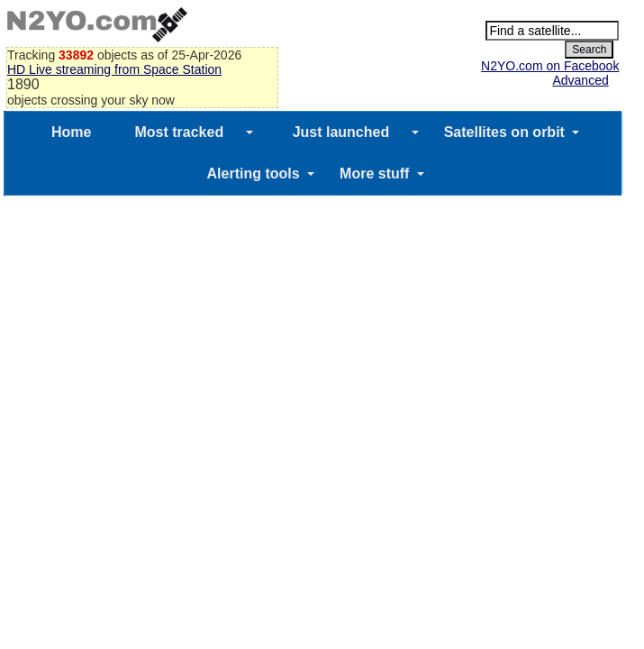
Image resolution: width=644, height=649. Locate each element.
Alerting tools (254, 174)
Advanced (580, 80)
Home (71, 132)
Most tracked (179, 132)
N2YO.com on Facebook (550, 66)
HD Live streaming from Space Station (114, 69)
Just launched (341, 132)
